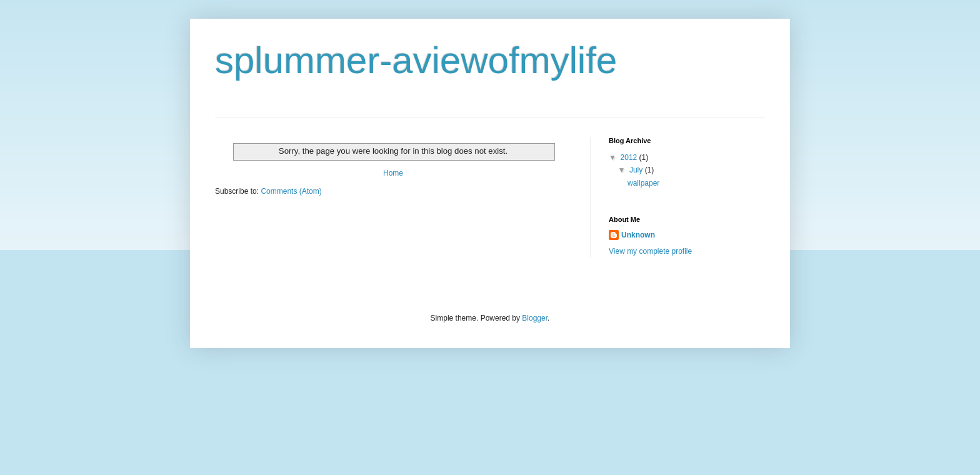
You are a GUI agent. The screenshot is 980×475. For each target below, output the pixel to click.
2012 (630, 157)
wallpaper (643, 183)
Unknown (638, 235)
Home (393, 173)
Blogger (535, 318)
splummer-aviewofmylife (416, 60)
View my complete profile (650, 251)
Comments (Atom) (291, 191)
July (637, 170)
